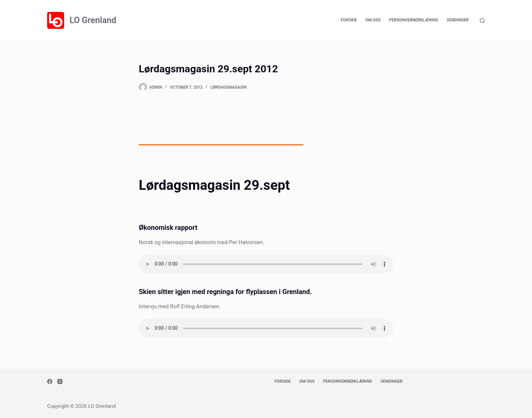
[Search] (482, 21)
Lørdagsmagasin (229, 87)
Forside (349, 20)
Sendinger (458, 20)
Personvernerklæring (414, 20)
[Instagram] (60, 381)
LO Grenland (93, 20)
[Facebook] (50, 381)
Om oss (373, 20)
